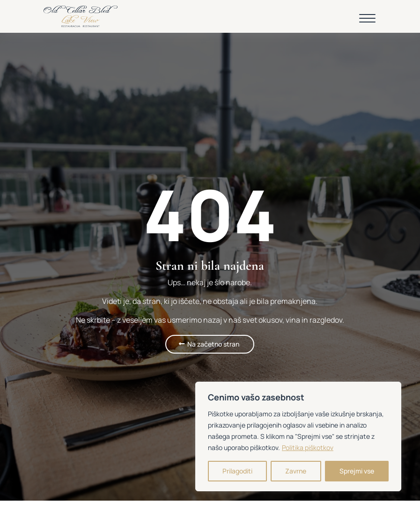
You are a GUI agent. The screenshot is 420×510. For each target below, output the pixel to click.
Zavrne (296, 471)
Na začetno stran (213, 344)
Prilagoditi (237, 471)
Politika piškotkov (308, 447)
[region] (298, 436)
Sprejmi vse (357, 471)
